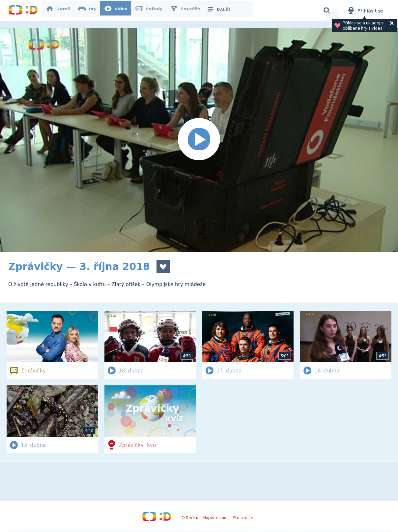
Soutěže (188, 11)
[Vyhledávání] (327, 11)
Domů (61, 11)
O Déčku (190, 517)
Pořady (152, 11)
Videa (119, 11)
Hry (90, 11)
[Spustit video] (199, 140)
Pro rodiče (243, 517)
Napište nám (215, 517)
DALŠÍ (221, 11)
